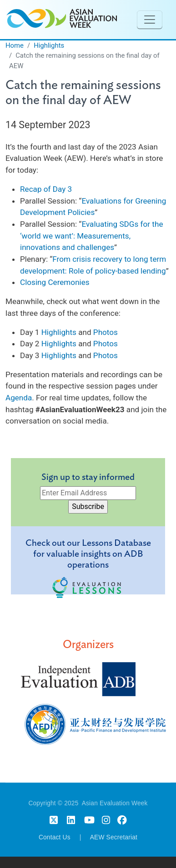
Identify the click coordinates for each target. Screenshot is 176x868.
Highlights (49, 45)
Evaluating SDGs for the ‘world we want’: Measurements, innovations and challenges (91, 236)
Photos (106, 332)
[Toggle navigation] (150, 20)
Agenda (19, 398)
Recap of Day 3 (46, 189)
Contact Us (55, 837)
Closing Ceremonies (55, 282)
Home (15, 45)
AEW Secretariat (114, 837)
